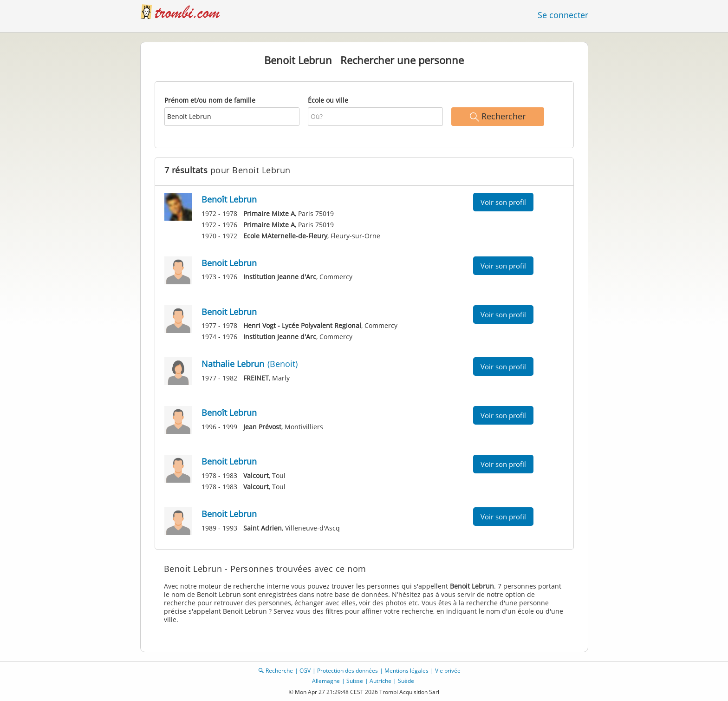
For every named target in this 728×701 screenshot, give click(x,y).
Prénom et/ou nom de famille (210, 100)
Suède (406, 681)
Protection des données (348, 671)
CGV (305, 671)
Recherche (279, 671)
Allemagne (326, 681)
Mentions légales (406, 671)
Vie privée (448, 671)
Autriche (380, 681)
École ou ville (328, 100)
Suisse (355, 681)
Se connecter (563, 15)
